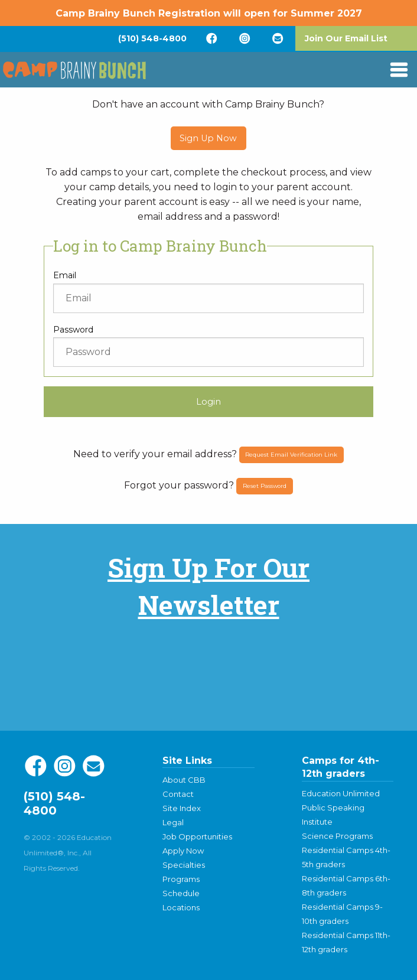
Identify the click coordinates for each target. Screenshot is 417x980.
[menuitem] (152, 38)
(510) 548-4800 (152, 38)
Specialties (184, 865)
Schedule (181, 893)
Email (65, 275)
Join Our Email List (346, 38)
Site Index (182, 808)
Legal (173, 822)
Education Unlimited (341, 793)
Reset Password (265, 486)
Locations (181, 907)
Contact (178, 794)
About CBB (184, 780)
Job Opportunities (197, 836)
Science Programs (337, 836)
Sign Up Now (208, 138)
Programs (181, 879)
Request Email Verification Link (291, 455)
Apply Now (183, 851)
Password (73, 330)
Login (209, 402)
